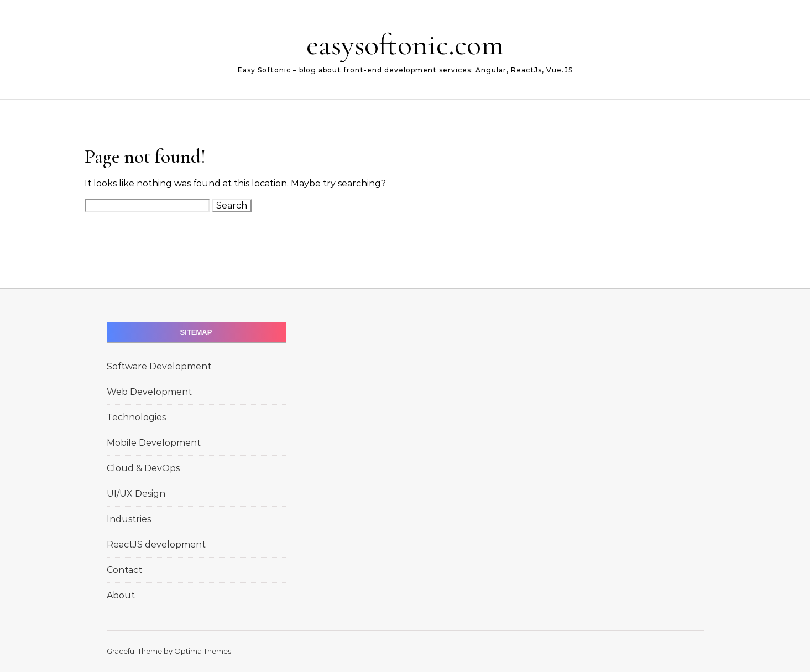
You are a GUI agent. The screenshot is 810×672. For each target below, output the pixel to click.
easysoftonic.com (405, 45)
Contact (124, 570)
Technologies (136, 417)
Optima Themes (203, 651)
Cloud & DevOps (143, 468)
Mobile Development (154, 443)
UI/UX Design (136, 494)
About (121, 595)
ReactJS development (156, 545)
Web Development (149, 392)
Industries (129, 519)
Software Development (159, 366)
